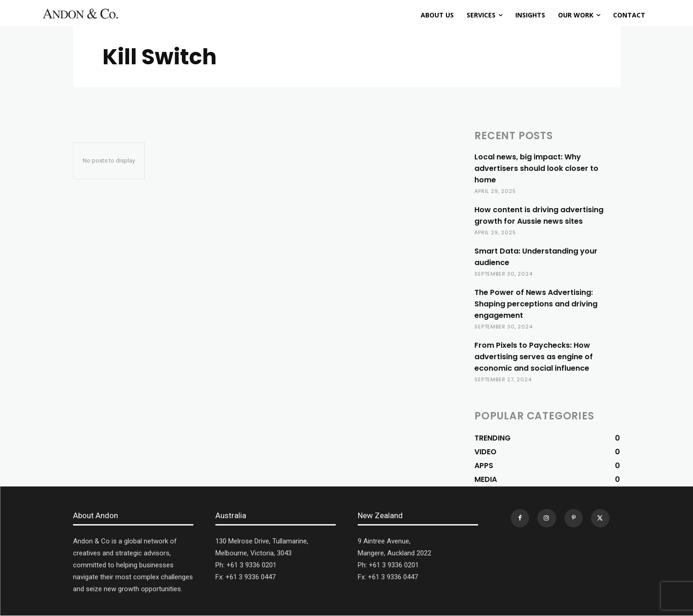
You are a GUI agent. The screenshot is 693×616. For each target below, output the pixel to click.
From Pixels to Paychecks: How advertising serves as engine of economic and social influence (534, 357)
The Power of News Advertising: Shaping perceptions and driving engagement (536, 304)
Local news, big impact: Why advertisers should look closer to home (536, 168)
